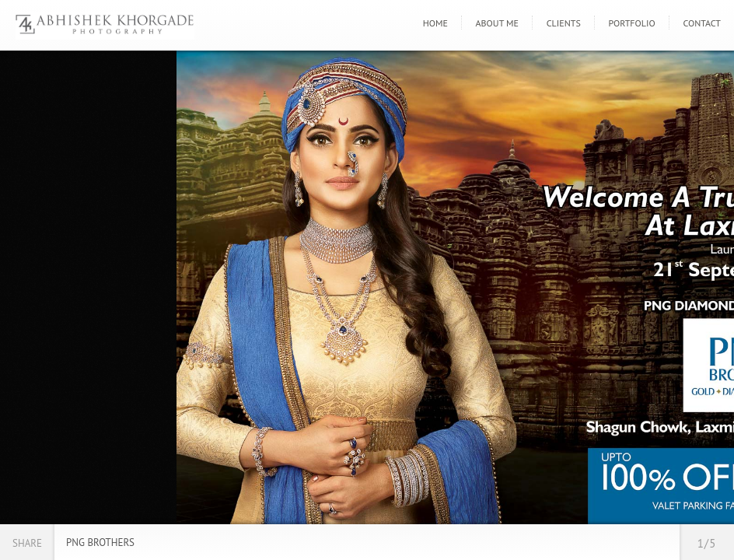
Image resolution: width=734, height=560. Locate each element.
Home (435, 23)
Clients (564, 23)
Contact (702, 23)
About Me (497, 23)
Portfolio (632, 23)
